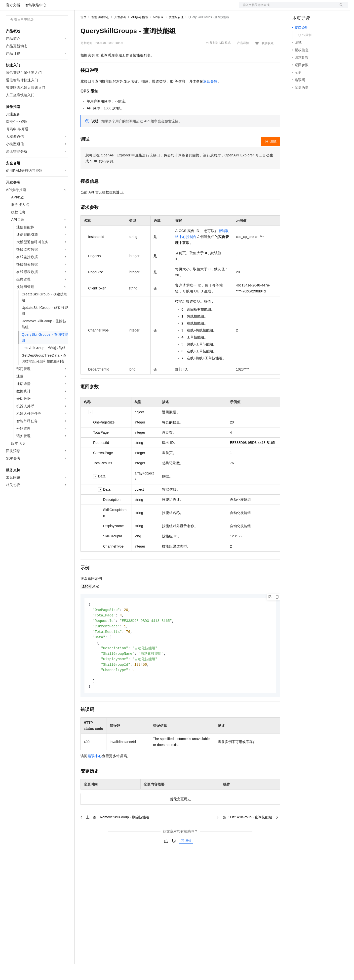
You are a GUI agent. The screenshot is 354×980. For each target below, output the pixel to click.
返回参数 (210, 97)
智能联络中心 (36, 21)
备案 (298, 8)
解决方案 (80, 8)
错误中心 (95, 776)
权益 (95, 8)
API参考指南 (139, 33)
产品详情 (243, 59)
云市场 (121, 8)
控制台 (310, 8)
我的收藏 (268, 59)
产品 (65, 8)
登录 (340, 8)
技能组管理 (176, 33)
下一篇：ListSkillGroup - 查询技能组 (247, 837)
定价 (107, 8)
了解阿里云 (164, 8)
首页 (83, 33)
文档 (287, 8)
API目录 (158, 33)
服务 (147, 8)
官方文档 (13, 21)
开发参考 (120, 33)
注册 (321, 8)
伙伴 (135, 8)
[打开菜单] (8, 8)
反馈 (186, 861)
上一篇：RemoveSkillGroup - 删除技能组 (115, 837)
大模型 (51, 8)
